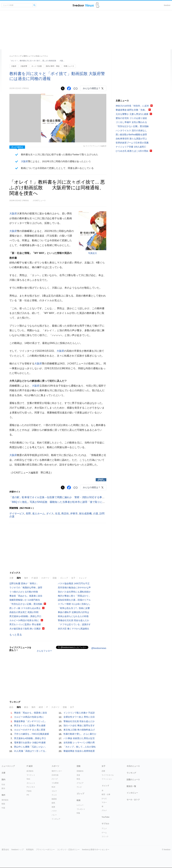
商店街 (65, 514)
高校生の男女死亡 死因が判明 (24, 612)
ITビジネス (31, 787)
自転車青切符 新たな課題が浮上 (131, 139)
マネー (104, 802)
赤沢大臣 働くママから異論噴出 (73, 629)
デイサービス (17, 514)
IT (47, 707)
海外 (26, 578)
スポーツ (45, 578)
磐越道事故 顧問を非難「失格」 (131, 110)
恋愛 (103, 771)
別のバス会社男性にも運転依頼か (74, 592)
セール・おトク (133, 800)
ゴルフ (54, 791)
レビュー (80, 805)
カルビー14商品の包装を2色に (24, 620)
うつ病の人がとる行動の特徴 (24, 592)
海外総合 (5, 800)
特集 (78, 813)
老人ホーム (38, 514)
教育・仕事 (106, 794)
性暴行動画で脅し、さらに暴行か (80, 734)
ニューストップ (15, 56)
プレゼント (81, 809)
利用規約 (30, 850)
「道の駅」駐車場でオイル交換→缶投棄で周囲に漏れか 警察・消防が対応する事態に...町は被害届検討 (68, 497)
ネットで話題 (37, 66)
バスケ (54, 811)
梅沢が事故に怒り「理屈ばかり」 (74, 596)
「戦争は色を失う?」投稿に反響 (74, 608)
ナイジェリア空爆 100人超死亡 (131, 147)
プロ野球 (55, 783)
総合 (11, 707)
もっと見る (16, 635)
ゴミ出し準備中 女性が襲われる (131, 122)
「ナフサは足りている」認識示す (74, 624)
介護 (96, 514)
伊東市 (74, 514)
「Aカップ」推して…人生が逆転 (80, 747)
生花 (58, 514)
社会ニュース (41, 56)
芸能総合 (80, 771)
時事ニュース (69, 66)
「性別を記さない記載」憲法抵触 (26, 604)
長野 (28, 514)
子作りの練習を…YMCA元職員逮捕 (31, 734)
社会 (3, 784)
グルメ (104, 810)
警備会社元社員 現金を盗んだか (73, 620)
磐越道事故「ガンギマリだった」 (30, 721)
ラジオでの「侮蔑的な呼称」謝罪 (26, 588)
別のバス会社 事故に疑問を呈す (79, 725)
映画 (78, 800)
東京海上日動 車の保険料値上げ (79, 730)
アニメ (104, 828)
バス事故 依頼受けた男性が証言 (79, 738)
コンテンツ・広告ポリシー (68, 850)
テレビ (79, 787)
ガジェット (31, 783)
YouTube (106, 817)
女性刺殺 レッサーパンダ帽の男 (79, 743)
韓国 (3, 804)
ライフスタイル (108, 775)
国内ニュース (29, 56)
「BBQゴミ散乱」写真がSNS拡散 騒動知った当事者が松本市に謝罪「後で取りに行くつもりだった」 (67, 502)
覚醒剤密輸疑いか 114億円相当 (25, 600)
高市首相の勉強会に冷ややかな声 (74, 588)
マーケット (31, 775)
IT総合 (29, 791)
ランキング (131, 773)
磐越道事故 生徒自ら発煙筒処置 (79, 751)
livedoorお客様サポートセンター (96, 850)
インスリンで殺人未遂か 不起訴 (79, 713)
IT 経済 (35, 578)
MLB (53, 787)
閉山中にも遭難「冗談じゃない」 (30, 747)
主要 (11, 578)
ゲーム (104, 833)
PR (28, 795)
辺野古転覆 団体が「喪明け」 (24, 583)
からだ (104, 798)
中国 (3, 808)
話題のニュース (133, 780)
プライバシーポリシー (45, 850)
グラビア (80, 783)
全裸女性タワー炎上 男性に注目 (79, 717)
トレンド (83, 578)
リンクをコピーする (76, 89)
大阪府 (14, 66)
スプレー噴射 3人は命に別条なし (74, 604)
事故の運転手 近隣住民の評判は (73, 612)
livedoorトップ (18, 850)
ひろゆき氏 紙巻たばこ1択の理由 (132, 151)
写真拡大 (93, 253)
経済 (41, 707)
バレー (54, 815)
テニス (54, 795)
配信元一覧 (131, 786)
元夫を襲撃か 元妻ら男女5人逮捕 (132, 114)
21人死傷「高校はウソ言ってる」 (31, 751)
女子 (73, 578)
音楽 (78, 775)
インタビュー (132, 793)
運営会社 (5, 850)
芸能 (55, 578)
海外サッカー (57, 771)
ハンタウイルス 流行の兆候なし (131, 130)
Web (28, 779)
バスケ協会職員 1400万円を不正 (74, 583)
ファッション (107, 779)
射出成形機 (85, 514)
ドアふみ (98, 5)
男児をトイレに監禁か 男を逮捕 (25, 624)
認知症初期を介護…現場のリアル (74, 600)
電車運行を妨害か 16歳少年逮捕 (30, 743)
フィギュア (56, 819)
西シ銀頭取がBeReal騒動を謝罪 (131, 135)
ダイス (50, 514)
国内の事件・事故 (53, 66)
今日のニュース (133, 766)
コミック (105, 836)
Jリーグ (55, 779)
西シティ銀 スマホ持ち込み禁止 (25, 608)
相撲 (53, 807)
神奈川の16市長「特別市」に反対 (132, 106)
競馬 (53, 803)
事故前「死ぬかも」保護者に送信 (26, 596)
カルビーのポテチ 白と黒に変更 (30, 730)
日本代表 (55, 775)
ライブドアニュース (83, 5)
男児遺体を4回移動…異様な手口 (25, 616)
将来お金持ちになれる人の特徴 (73, 616)
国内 (19, 578)
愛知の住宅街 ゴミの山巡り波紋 (131, 118)
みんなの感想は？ (92, 88)
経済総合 (30, 771)
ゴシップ (64, 578)
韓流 (78, 779)
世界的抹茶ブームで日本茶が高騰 (132, 143)
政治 (26, 707)
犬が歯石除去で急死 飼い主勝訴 (25, 629)
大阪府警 (24, 66)
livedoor (167, 5)
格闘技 (54, 799)
